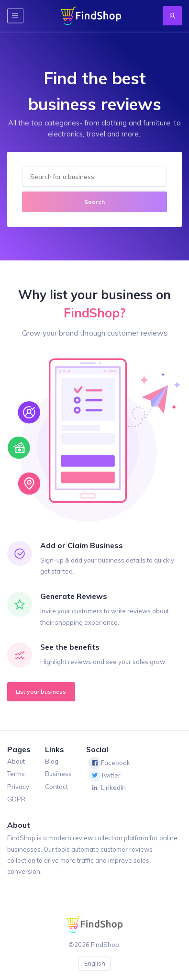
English (95, 963)
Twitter (105, 776)
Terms (16, 774)
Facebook (109, 763)
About (16, 761)
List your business (41, 692)
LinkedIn (107, 788)
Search (94, 202)
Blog (52, 761)
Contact (56, 787)
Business (58, 774)
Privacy (18, 787)
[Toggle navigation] (15, 16)
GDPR (16, 799)
